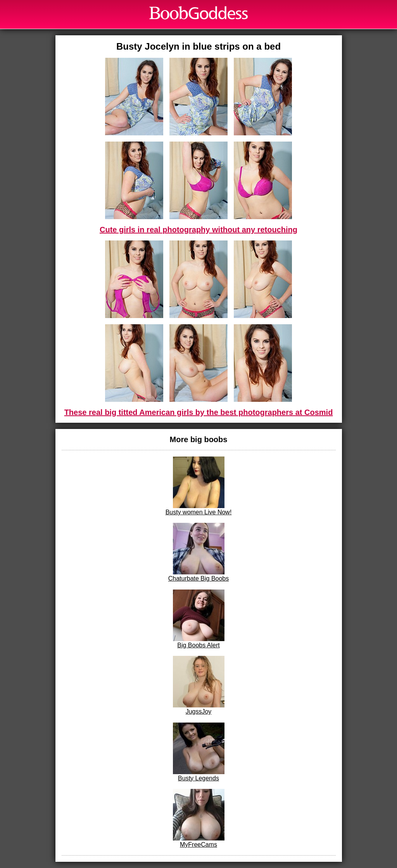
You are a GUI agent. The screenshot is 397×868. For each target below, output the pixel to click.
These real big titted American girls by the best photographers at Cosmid (199, 412)
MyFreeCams (199, 818)
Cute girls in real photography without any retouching (198, 230)
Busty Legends (199, 752)
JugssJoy (199, 685)
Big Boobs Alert (199, 619)
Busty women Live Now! (199, 486)
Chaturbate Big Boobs (199, 552)
